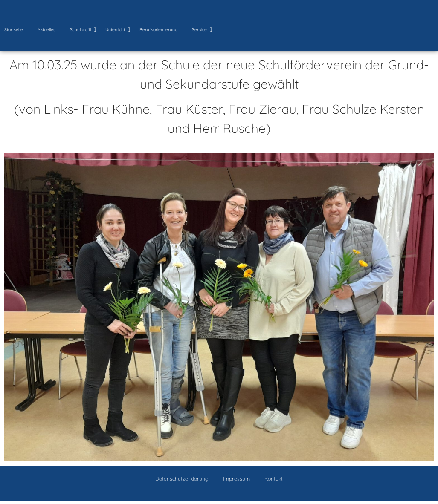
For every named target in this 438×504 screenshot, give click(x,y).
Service (201, 29)
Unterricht (117, 29)
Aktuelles (46, 30)
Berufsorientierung (158, 30)
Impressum (236, 479)
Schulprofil (82, 29)
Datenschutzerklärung (182, 479)
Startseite (14, 30)
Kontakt (274, 479)
